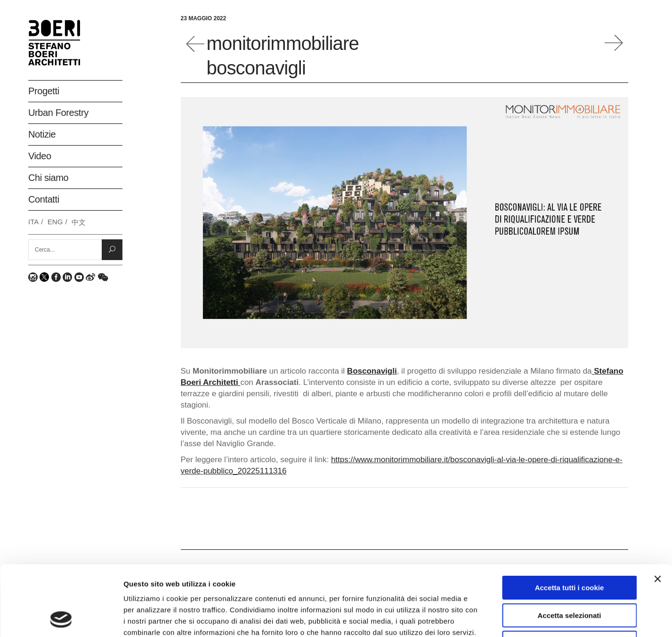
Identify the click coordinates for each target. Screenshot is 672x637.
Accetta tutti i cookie (570, 522)
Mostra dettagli (500, 618)
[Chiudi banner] (657, 513)
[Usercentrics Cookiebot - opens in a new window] (61, 619)
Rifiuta (570, 577)
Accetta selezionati (569, 550)
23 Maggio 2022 (204, 18)
